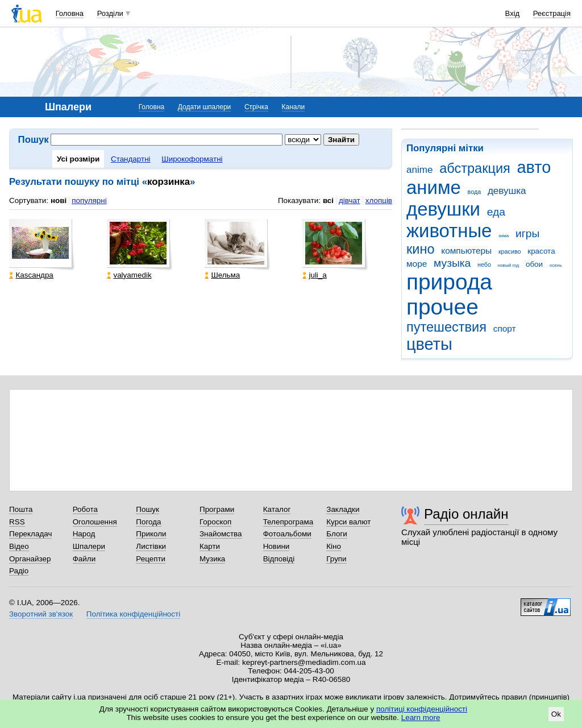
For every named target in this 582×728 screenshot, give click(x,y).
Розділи (110, 13)
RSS (17, 522)
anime (419, 170)
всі (328, 200)
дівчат (350, 200)
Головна (70, 13)
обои (534, 264)
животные (449, 231)
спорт (505, 328)
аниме (434, 187)
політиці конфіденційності (422, 709)
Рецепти (151, 559)
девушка (507, 191)
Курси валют (348, 522)
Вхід (513, 13)
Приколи (151, 534)
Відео (19, 546)
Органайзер (30, 559)
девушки (443, 209)
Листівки (151, 546)
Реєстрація (552, 13)
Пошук (147, 509)
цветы (429, 344)
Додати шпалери (204, 107)
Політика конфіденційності (133, 614)
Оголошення (95, 522)
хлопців (379, 200)
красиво (510, 251)
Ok (556, 714)
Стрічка (256, 107)
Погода (148, 522)
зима (504, 236)
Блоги (337, 534)
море (417, 264)
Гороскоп (215, 522)
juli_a (314, 275)
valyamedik (129, 275)
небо (484, 264)
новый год (508, 265)
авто (534, 167)
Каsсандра (31, 275)
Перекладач (30, 534)
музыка (452, 263)
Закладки (343, 509)
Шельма (222, 275)
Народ (84, 534)
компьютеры (466, 251)
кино (421, 249)
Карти (210, 546)
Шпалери (89, 546)
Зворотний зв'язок (41, 614)
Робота (85, 509)
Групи (336, 559)
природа (449, 282)
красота (541, 251)
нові (59, 200)
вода (475, 192)
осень (556, 265)
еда (496, 212)
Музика (212, 559)
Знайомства (221, 534)
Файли (84, 559)
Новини (277, 546)
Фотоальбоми (287, 534)
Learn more (421, 717)
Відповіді (279, 559)
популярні (89, 200)
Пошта (21, 509)
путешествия (446, 327)
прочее (442, 307)
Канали (294, 107)
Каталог (277, 509)
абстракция (475, 168)
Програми (217, 509)
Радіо (19, 571)
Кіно (334, 546)
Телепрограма (288, 522)
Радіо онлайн (466, 514)
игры (527, 233)
